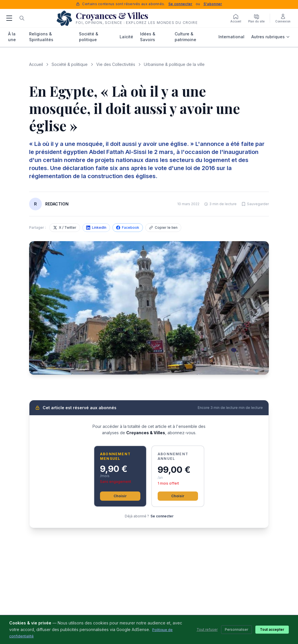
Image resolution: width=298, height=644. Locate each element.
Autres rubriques (271, 37)
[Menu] (9, 18)
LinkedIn (96, 227)
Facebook (128, 227)
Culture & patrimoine (185, 37)
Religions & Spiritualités (41, 37)
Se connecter (180, 4)
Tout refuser (207, 629)
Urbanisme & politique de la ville (174, 64)
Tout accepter (272, 629)
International (231, 37)
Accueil (36, 64)
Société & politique (89, 37)
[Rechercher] (22, 18)
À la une (12, 37)
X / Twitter (65, 227)
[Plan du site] (256, 18)
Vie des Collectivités (116, 64)
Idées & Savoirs (148, 37)
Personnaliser (236, 629)
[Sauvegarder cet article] (255, 204)
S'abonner (213, 4)
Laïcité (126, 37)
